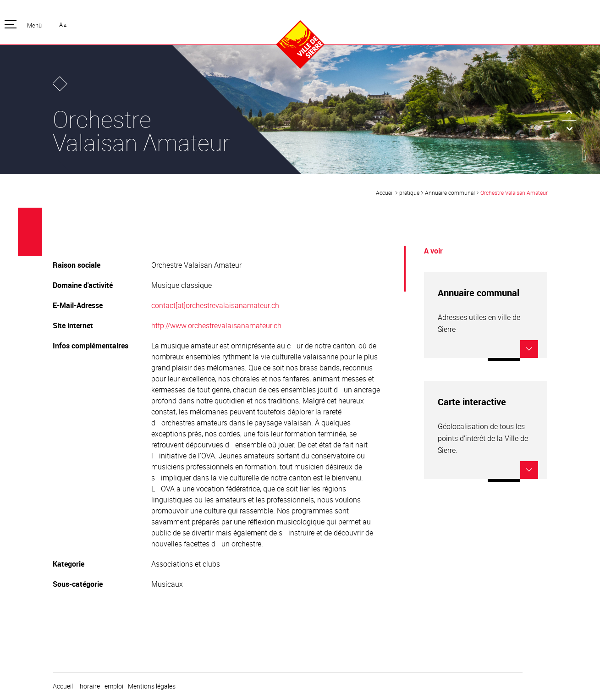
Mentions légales (152, 686)
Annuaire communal (450, 193)
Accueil (385, 193)
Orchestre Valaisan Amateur (514, 193)
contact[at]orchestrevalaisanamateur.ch (215, 305)
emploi (114, 686)
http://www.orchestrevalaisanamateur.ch (216, 325)
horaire (90, 686)
